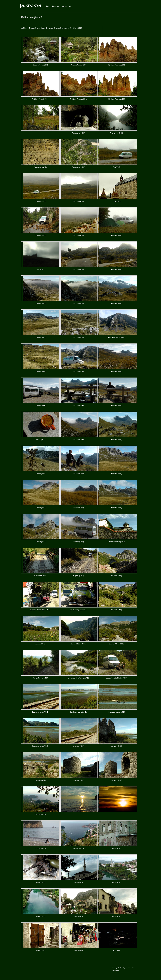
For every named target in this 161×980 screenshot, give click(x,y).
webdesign (115, 970)
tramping (56, 6)
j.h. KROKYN (30, 6)
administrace (132, 968)
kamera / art (66, 6)
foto (48, 6)
